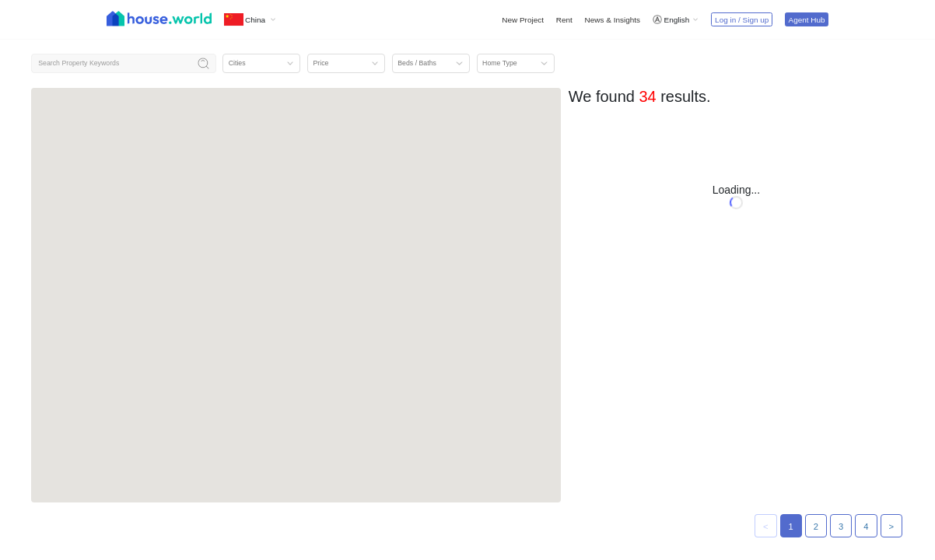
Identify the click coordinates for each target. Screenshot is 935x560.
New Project (523, 20)
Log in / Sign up (742, 20)
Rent (564, 20)
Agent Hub (806, 20)
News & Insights (613, 20)
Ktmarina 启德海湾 (617, 207)
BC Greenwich (776, 207)
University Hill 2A (614, 368)
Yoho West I (771, 368)
